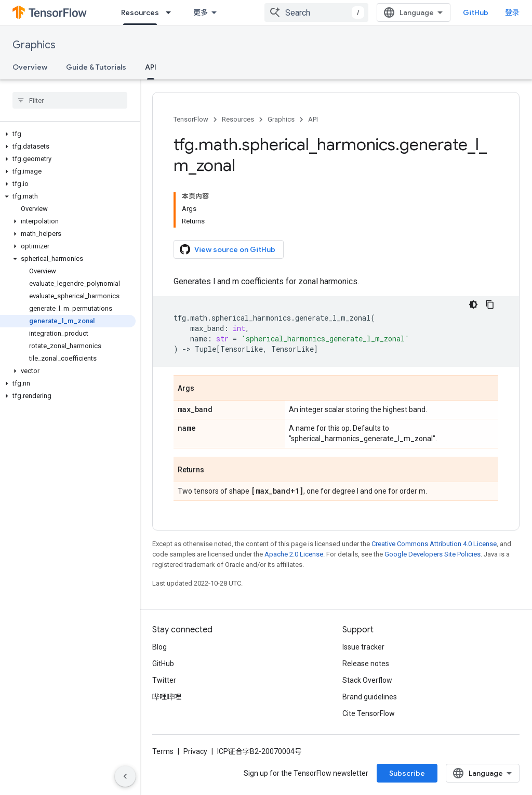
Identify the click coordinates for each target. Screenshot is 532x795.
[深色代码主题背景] (473, 304)
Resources (238, 119)
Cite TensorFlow (369, 713)
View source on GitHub (228, 249)
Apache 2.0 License (294, 554)
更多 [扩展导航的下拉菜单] (201, 12)
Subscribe (407, 773)
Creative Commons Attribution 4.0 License (434, 544)
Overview (30, 67)
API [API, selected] (151, 67)
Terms (163, 751)
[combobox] (316, 12)
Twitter (164, 680)
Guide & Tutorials (96, 67)
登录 (512, 12)
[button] (68, 134)
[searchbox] (70, 100)
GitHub (476, 12)
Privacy (195, 751)
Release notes (366, 664)
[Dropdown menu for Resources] (171, 12)
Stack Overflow (367, 680)
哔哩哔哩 (167, 697)
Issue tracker (363, 647)
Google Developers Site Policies (433, 554)
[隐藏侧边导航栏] (125, 776)
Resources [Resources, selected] (140, 12)
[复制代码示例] (490, 304)
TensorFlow (191, 119)
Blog (159, 647)
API (313, 119)
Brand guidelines (370, 697)
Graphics (34, 45)
